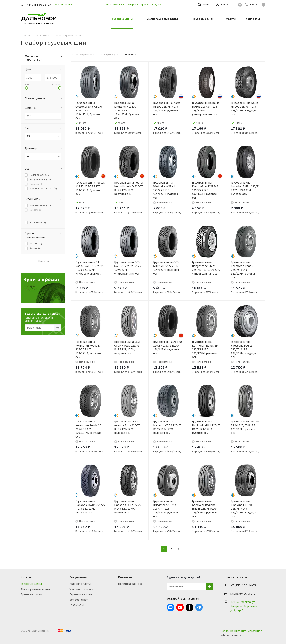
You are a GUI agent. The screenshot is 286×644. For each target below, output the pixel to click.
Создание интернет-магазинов (241, 631)
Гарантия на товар (81, 594)
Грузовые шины (31, 584)
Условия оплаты (80, 584)
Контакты (125, 577)
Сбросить (43, 261)
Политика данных (130, 584)
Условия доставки (81, 589)
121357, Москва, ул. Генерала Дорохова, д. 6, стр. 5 (134, 5)
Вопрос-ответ (78, 600)
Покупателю (78, 577)
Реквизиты (76, 605)
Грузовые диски (31, 594)
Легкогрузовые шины (35, 589)
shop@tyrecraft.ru (243, 594)
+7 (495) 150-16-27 (38, 5)
